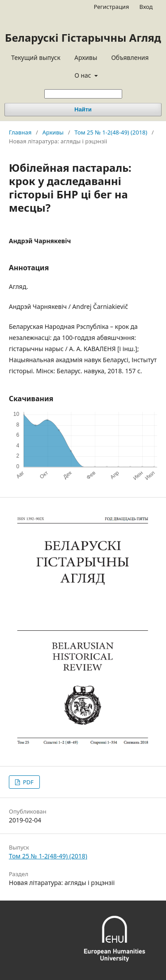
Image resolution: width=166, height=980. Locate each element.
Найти (83, 109)
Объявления (130, 57)
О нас (83, 75)
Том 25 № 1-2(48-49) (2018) (111, 132)
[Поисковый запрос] (83, 94)
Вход (146, 7)
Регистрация (112, 7)
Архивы (86, 57)
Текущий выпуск (36, 57)
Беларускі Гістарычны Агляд (83, 38)
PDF (27, 782)
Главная (20, 132)
